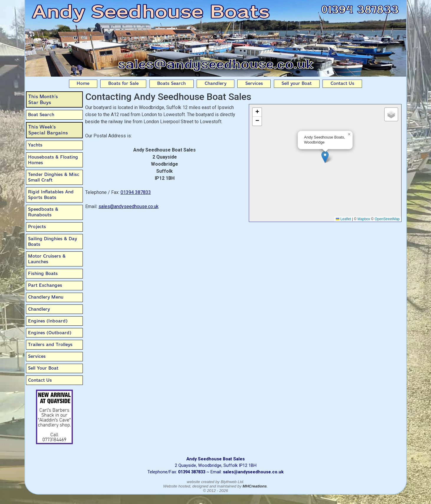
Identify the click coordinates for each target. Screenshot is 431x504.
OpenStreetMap (387, 219)
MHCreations (255, 486)
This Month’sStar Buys (43, 99)
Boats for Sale (123, 83)
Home (83, 83)
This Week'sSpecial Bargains (48, 130)
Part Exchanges (45, 285)
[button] (325, 157)
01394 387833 (136, 192)
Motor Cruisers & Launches (47, 259)
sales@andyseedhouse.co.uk (129, 206)
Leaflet (343, 219)
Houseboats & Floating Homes (53, 160)
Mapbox (364, 219)
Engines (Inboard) (48, 321)
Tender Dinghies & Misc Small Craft (54, 177)
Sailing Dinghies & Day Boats (52, 242)
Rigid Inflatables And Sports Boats (51, 195)
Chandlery (215, 83)
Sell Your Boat (43, 368)
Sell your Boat (297, 83)
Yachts (35, 145)
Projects (37, 227)
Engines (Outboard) (50, 333)
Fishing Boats (43, 274)
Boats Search (171, 83)
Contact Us (342, 83)
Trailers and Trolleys (50, 345)
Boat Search (41, 115)
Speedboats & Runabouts (43, 212)
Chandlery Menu (46, 297)
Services (254, 83)
